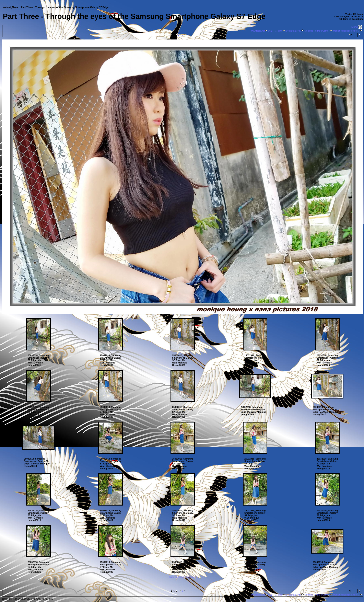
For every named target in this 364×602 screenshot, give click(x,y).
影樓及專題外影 (293, 31)
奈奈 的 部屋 (275, 31)
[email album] (191, 577)
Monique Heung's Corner (317, 31)
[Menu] (355, 27)
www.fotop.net (258, 31)
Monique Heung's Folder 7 (346, 31)
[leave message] (177, 577)
